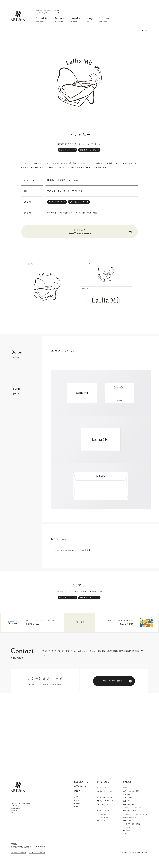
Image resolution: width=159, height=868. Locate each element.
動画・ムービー (102, 821)
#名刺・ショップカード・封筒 (74, 213)
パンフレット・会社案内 (104, 798)
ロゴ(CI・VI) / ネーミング (68, 150)
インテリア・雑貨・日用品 (132, 824)
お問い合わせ (80, 786)
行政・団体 (127, 831)
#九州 (89, 213)
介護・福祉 (127, 794)
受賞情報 (77, 803)
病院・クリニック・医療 (131, 791)
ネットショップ (102, 814)
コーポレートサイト (103, 811)
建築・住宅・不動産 (130, 811)
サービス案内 (103, 782)
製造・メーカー (128, 801)
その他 (125, 834)
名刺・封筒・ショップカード (89, 150)
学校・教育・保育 (129, 804)
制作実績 (127, 782)
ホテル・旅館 (127, 798)
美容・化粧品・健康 (130, 817)
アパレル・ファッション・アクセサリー (66, 191)
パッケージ (100, 794)
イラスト (99, 807)
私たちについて (81, 782)
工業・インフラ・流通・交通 (132, 807)
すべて (76, 797)
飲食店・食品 (127, 821)
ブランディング (101, 788)
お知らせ (77, 800)
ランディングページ (103, 817)
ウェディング (127, 827)
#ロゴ (60, 213)
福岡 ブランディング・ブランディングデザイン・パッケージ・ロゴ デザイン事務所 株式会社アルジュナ (18, 16)
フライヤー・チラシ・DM (105, 801)
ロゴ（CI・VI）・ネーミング (105, 791)
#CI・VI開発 (52, 213)
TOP (137, 30)
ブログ (77, 791)
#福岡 (95, 213)
